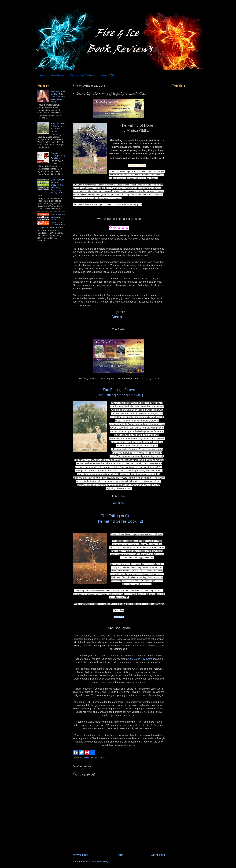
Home (41, 75)
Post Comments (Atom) (97, 861)
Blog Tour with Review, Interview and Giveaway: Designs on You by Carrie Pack (51, 188)
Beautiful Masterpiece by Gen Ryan (58, 156)
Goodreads (114, 656)
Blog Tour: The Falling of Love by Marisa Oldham (58, 127)
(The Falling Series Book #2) (119, 521)
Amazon (118, 317)
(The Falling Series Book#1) (119, 395)
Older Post (158, 855)
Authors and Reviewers (140, 659)
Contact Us (107, 75)
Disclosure (57, 75)
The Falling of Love (119, 390)
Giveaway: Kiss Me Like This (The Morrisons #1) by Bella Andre (58, 97)
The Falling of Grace (119, 516)
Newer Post (80, 855)
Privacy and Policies (82, 75)
